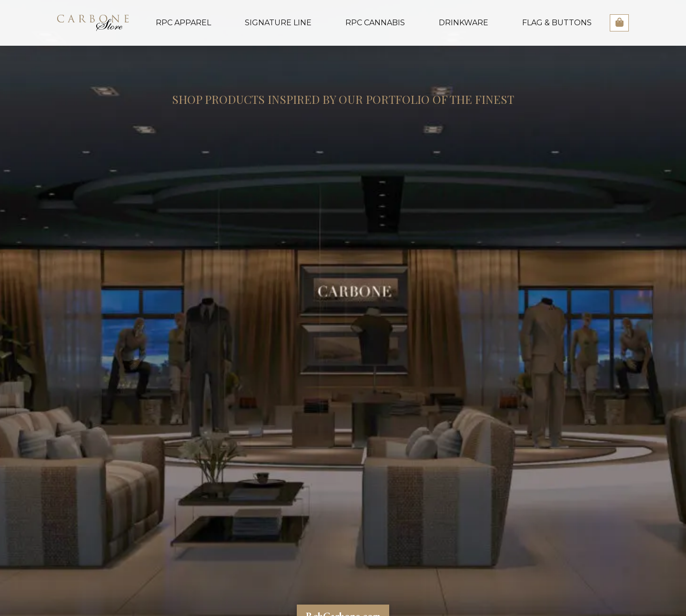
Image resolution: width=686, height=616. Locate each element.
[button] (619, 23)
